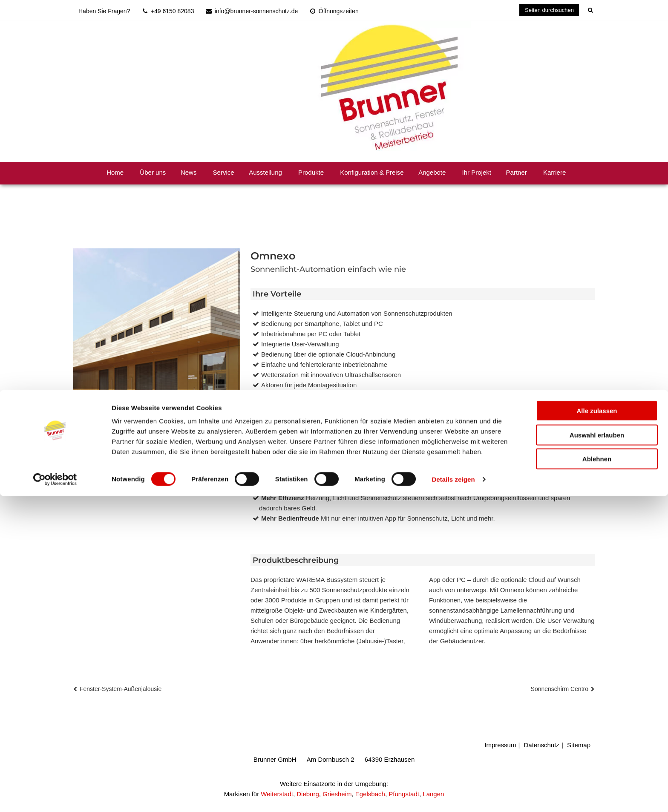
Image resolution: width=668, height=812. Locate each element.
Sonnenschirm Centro (560, 689)
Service (224, 172)
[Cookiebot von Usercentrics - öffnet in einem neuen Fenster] (55, 795)
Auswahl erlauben (597, 751)
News (189, 172)
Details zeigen (453, 795)
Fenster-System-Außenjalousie (121, 689)
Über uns (153, 172)
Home (115, 172)
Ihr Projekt (477, 172)
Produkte (311, 172)
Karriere (554, 172)
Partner (517, 172)
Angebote (432, 172)
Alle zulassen (597, 727)
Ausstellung (265, 172)
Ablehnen (597, 775)
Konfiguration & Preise (372, 172)
